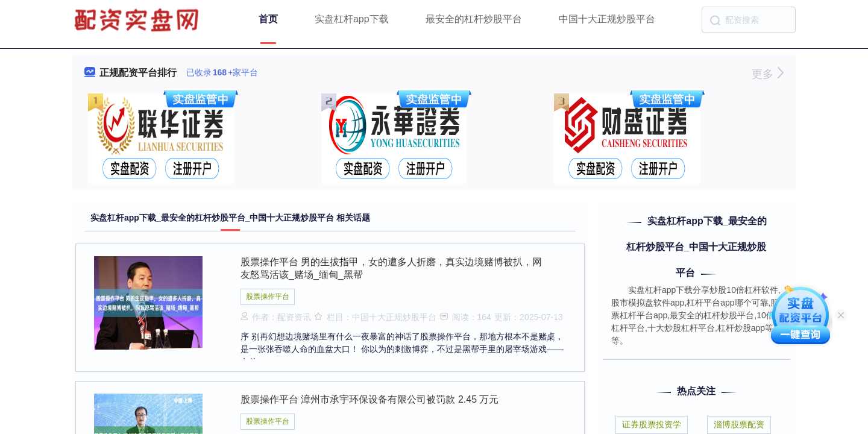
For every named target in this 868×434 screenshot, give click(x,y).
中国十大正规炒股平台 (607, 19)
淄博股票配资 (739, 424)
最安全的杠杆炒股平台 (474, 19)
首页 (268, 19)
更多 (768, 74)
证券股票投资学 (652, 424)
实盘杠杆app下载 (352, 19)
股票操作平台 (268, 297)
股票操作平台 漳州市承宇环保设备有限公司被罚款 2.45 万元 (370, 399)
